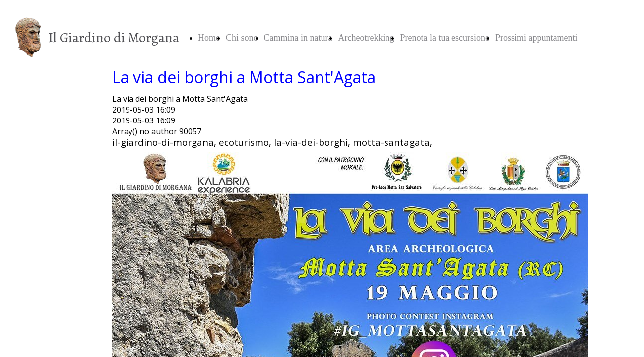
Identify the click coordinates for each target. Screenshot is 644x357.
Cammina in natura (298, 38)
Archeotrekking (366, 38)
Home (209, 38)
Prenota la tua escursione (444, 38)
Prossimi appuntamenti (536, 38)
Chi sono (242, 38)
